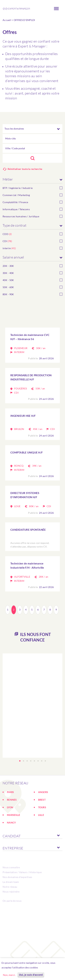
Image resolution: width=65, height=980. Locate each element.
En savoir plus (48, 967)
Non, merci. (9, 975)
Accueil (7, 20)
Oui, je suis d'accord (31, 975)
